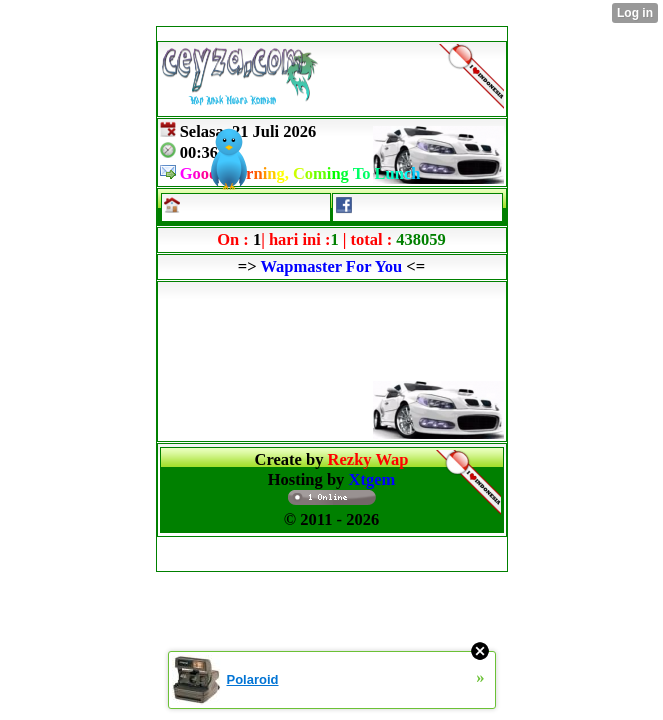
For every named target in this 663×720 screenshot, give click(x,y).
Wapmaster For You (331, 266)
